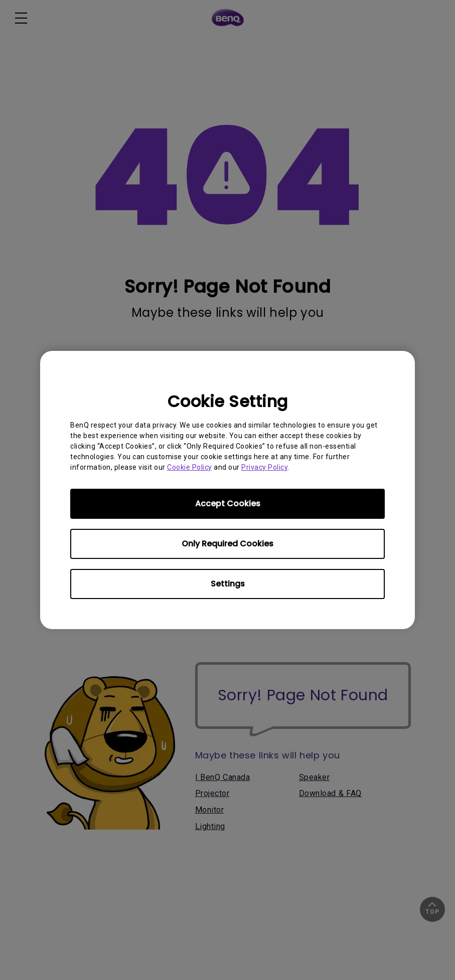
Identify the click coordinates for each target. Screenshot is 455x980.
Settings (228, 584)
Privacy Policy (264, 467)
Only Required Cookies (227, 544)
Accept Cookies (228, 504)
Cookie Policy (190, 467)
